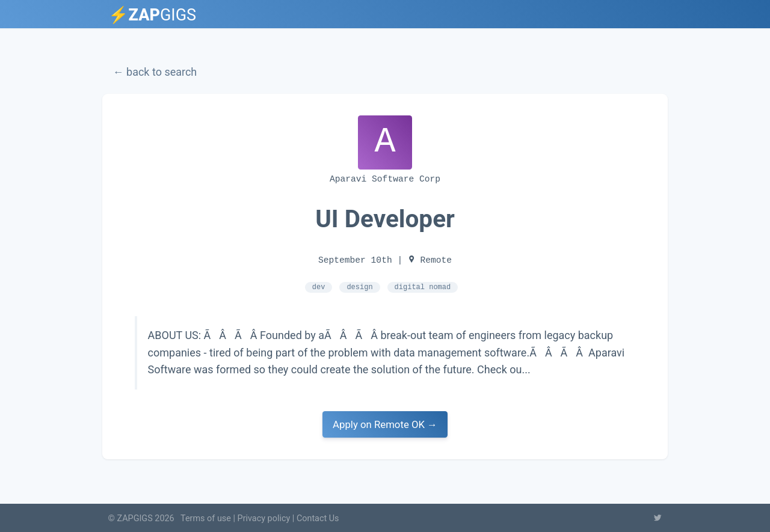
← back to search (155, 72)
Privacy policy (264, 518)
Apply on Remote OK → (385, 424)
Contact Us (318, 518)
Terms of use (206, 518)
